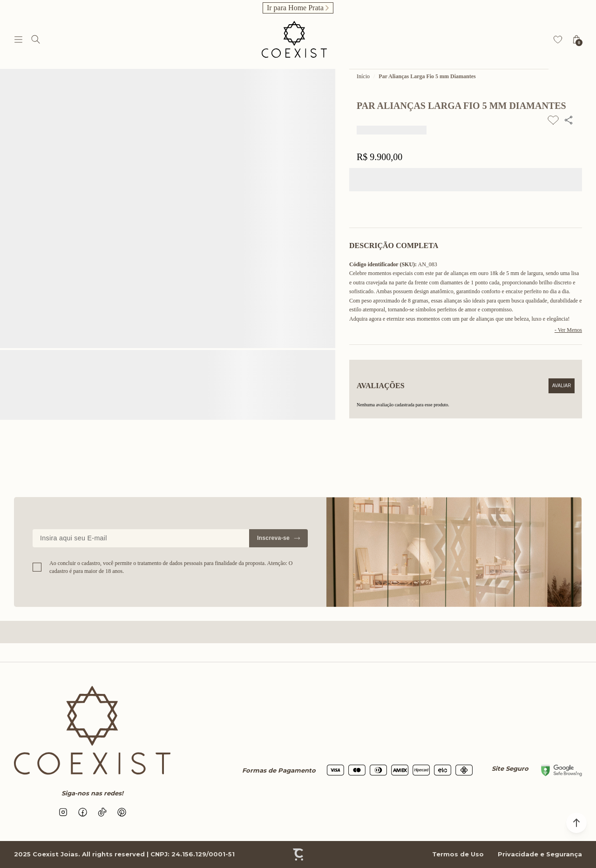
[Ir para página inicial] (363, 77)
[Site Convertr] (298, 855)
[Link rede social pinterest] (122, 812)
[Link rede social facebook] (82, 812)
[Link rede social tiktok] (102, 812)
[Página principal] (294, 39)
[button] (576, 823)
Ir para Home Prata (295, 8)
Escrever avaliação (562, 386)
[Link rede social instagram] (63, 812)
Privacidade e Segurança (540, 854)
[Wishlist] (558, 40)
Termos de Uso (458, 854)
